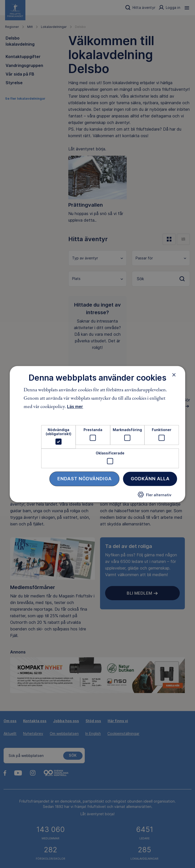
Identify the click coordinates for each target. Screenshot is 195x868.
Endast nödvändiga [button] (85, 479)
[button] (155, 497)
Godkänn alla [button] (150, 479)
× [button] (174, 375)
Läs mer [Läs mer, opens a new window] (75, 407)
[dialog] (97, 434)
